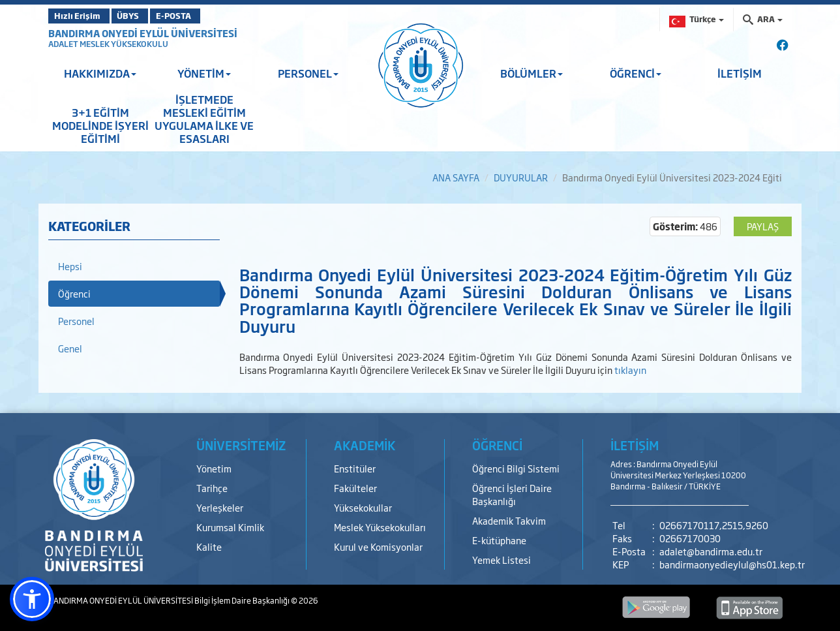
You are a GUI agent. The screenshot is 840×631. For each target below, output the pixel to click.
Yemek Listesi (502, 560)
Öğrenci (74, 293)
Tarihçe (212, 488)
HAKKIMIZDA (100, 73)
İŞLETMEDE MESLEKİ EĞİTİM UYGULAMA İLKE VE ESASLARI (204, 119)
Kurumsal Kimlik (230, 527)
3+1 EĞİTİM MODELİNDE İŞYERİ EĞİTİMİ (100, 125)
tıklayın (630, 370)
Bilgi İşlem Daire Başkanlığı (243, 600)
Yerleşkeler (220, 507)
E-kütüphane (499, 540)
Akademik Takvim (509, 520)
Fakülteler (355, 488)
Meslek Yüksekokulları (380, 527)
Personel (76, 321)
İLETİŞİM (740, 73)
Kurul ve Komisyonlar (378, 546)
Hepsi (70, 266)
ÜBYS (144, 16)
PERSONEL (308, 73)
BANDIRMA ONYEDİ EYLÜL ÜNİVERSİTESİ (143, 33)
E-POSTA (205, 16)
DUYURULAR (521, 177)
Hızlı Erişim (81, 16)
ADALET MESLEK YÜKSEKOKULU (108, 44)
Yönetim (214, 468)
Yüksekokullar (363, 507)
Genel (70, 348)
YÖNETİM (204, 73)
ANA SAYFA (456, 177)
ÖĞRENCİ (636, 73)
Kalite (209, 546)
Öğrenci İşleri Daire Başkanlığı (512, 494)
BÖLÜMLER (532, 73)
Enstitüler (355, 468)
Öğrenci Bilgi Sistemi (516, 468)
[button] (32, 599)
